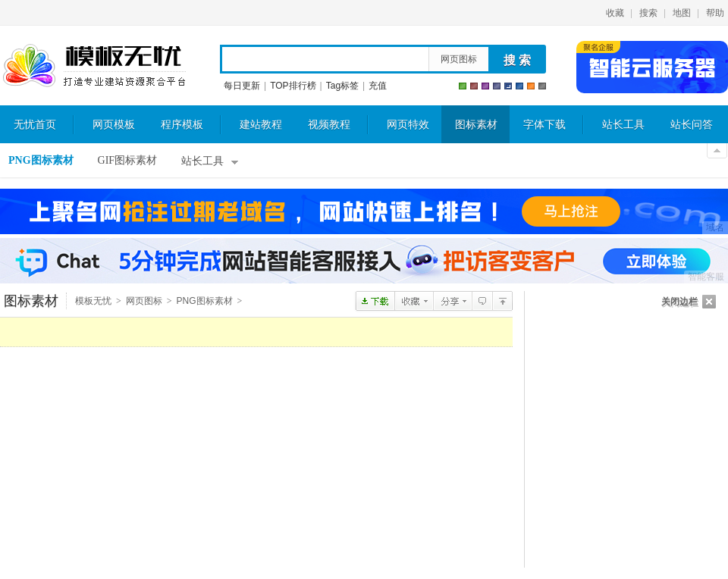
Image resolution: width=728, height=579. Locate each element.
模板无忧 (94, 66)
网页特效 (408, 125)
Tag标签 (342, 86)
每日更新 (242, 86)
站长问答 (692, 125)
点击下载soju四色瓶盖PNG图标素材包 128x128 (375, 301)
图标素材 (476, 125)
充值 (378, 86)
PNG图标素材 (41, 160)
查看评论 (482, 301)
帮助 (715, 13)
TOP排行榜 (293, 86)
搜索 (648, 13)
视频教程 (329, 125)
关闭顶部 (717, 151)
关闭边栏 (679, 302)
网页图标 (459, 59)
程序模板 (182, 125)
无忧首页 (35, 125)
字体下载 (544, 125)
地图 (682, 13)
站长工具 (623, 125)
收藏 (615, 13)
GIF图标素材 (128, 160)
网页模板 (114, 125)
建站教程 (261, 125)
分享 (452, 301)
